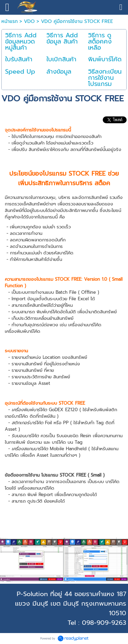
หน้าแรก (10, 21)
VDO (29, 21)
